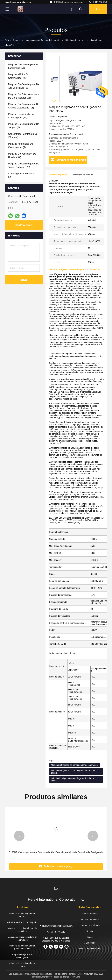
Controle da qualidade (90, 925)
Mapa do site (90, 943)
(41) (19, 76)
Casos (90, 937)
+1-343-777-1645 (98, 2)
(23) (24, 96)
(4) (23, 136)
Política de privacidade (90, 949)
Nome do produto (57, 666)
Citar (98, 9)
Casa (7, 40)
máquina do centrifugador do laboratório (43, 40)
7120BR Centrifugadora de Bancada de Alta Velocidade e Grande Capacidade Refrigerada (56, 852)
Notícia (90, 931)
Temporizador (55, 567)
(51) (24, 66)
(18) (24, 106)
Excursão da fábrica (90, 919)
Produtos (17, 40)
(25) (24, 165)
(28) (24, 86)
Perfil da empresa (90, 914)
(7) (24, 126)
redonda (84, 741)
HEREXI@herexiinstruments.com (66, 2)
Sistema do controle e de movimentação (67, 623)
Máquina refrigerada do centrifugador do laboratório (74, 765)
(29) (22, 175)
